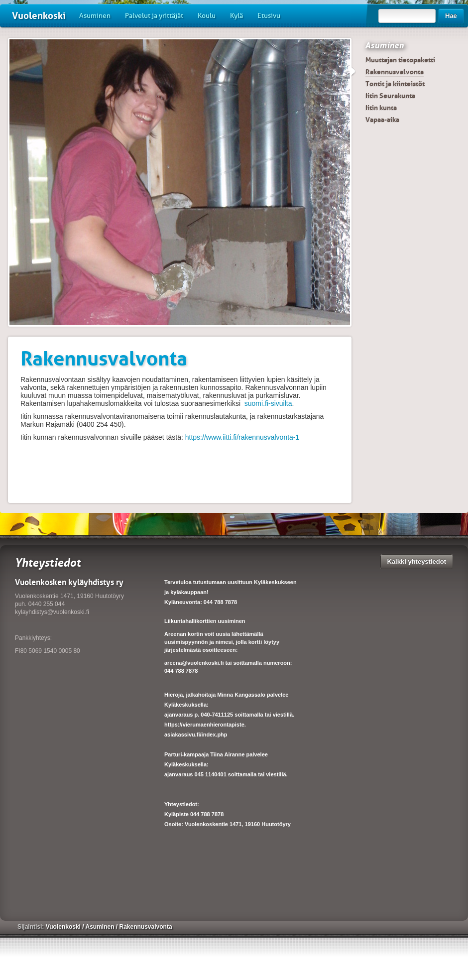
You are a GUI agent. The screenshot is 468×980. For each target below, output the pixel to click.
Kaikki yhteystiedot (417, 561)
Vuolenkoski (39, 16)
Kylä (236, 16)
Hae (451, 16)
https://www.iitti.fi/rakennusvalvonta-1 (242, 437)
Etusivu (269, 16)
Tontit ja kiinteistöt (395, 84)
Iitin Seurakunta (390, 96)
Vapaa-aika (382, 120)
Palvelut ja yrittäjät (154, 16)
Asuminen (95, 16)
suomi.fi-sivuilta (268, 403)
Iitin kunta (381, 108)
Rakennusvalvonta (395, 72)
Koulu (207, 16)
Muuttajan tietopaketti (400, 60)
